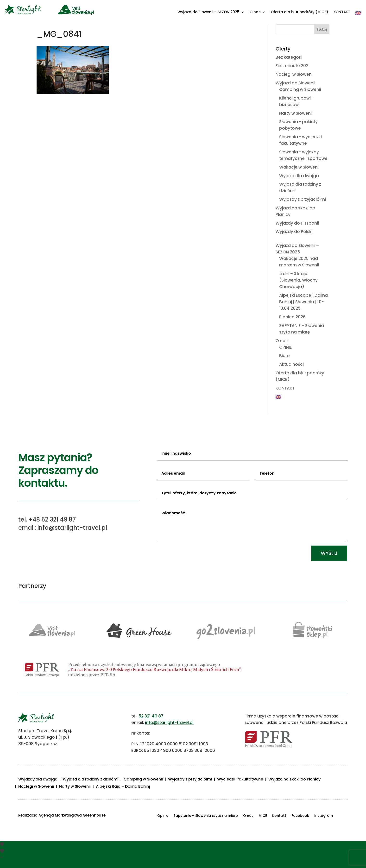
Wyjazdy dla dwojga (38, 780)
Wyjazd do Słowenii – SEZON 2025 (208, 12)
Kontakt (279, 816)
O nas (255, 12)
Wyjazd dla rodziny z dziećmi (91, 780)
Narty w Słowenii (296, 113)
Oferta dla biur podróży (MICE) (300, 12)
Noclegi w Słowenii (295, 74)
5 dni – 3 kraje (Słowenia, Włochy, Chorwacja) (299, 280)
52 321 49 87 (151, 716)
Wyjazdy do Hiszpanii (297, 223)
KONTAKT (342, 12)
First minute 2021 (293, 66)
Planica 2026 (292, 317)
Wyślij (329, 553)
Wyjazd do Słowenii (295, 83)
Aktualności (291, 364)
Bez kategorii (289, 57)
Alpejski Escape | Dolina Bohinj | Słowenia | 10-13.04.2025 (303, 302)
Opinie (163, 816)
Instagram (324, 816)
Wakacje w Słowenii (299, 167)
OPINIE (286, 347)
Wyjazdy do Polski (294, 232)
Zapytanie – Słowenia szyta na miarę (206, 816)
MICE (263, 816)
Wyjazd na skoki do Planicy (294, 780)
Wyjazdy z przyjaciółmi (303, 199)
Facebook (300, 816)
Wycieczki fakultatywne (240, 780)
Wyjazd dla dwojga (299, 176)
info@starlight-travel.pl (169, 723)
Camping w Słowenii (300, 89)
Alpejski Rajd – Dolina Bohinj (123, 787)
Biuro (284, 356)
